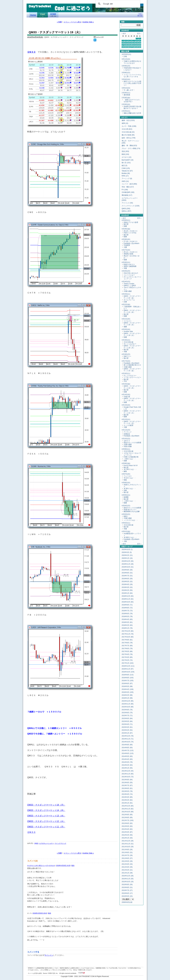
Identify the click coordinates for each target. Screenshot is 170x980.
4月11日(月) (126, 430)
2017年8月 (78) (127, 643)
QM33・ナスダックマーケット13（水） (46, 816)
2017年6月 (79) (127, 649)
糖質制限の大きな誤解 (132, 511)
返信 (73, 865)
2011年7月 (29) (127, 855)
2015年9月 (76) (127, 710)
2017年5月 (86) (127, 651)
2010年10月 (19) (128, 882)
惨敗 (125, 471)
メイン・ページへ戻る (72, 22)
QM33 (36, 843)
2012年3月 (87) (127, 832)
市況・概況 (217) (128, 187)
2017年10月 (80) (128, 637)
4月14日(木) (126, 395)
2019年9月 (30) (127, 570)
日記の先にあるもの (131, 273)
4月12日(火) (126, 419)
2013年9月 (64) (127, 780)
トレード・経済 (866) (129, 184)
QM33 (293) (126, 209)
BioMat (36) (126, 173)
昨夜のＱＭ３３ (129, 264)
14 (134, 43)
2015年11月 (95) (128, 704)
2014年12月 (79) (128, 736)
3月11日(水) (126, 59)
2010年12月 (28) (128, 876)
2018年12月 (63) (128, 596)
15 (137, 43)
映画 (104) (125, 154)
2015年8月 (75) (127, 713)
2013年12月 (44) (128, 771)
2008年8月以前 (127, 902)
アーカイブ (128, 547)
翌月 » (139, 34)
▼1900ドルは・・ (130, 537)
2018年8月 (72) (127, 608)
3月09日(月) (126, 66)
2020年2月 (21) (127, 555)
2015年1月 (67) (127, 733)
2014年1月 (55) (127, 768)
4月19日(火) (126, 340)
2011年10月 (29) (128, 847)
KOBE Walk (53, 15)
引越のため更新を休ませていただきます (132, 62)
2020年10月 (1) (127, 549)
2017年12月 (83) (128, 631)
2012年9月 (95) (127, 815)
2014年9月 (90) (127, 745)
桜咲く (126, 516)
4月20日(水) (126, 329)
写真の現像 (128, 446)
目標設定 (127, 434)
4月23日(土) (126, 294)
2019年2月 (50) (127, 590)
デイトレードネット (33, 15)
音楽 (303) (125, 151)
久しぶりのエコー (130, 376)
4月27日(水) (126, 250)
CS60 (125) (126, 168)
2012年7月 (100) (128, 820)
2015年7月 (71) (127, 716)
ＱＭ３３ (31, 52)
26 (129, 47)
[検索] (117, 4)
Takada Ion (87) (127, 171)
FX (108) (125, 190)
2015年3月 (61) (127, 727)
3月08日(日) (126, 73)
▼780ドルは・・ (130, 489)
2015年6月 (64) (127, 718)
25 (126, 47)
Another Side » (88, 22)
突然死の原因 (128, 254)
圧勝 (125, 302)
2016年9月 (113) (128, 675)
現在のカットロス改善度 (132, 443)
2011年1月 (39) (127, 873)
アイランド (128, 432)
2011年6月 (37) (127, 858)
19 (129, 45)
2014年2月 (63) (127, 765)
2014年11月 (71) (128, 739)
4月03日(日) (126, 514)
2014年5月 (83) (127, 756)
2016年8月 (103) (128, 678)
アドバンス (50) (127, 203)
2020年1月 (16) (127, 558)
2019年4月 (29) (127, 584)
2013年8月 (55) (127, 783)
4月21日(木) (126, 319)
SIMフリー (127, 356)
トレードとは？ (129, 275)
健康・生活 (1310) (128, 120)
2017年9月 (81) (127, 640)
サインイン (49, 955)
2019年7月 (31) (127, 576)
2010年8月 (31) (127, 887)
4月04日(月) (126, 506)
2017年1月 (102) (128, 663)
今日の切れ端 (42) (128, 132)
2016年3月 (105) (128, 692)
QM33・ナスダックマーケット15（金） (132, 370)
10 (123, 43)
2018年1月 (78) (127, 628)
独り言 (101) (126, 163)
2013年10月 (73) (128, 777)
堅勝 (125, 237)
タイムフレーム (129, 300)
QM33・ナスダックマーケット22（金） (132, 297)
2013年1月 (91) (127, 803)
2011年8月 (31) (127, 852)
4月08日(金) (126, 463)
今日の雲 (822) (127, 129)
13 (131, 43)
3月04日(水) (126, 79)
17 (123, 45)
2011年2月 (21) (127, 870)
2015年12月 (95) (128, 701)
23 (140, 45)
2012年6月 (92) (127, 823)
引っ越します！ (129, 90)
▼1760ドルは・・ (130, 469)
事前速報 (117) (127, 195)
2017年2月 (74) (127, 660)
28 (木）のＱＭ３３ (131, 231)
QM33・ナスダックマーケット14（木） (46, 810)
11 (126, 43)
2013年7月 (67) (127, 785)
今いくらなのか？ (130, 344)
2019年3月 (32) (127, 587)
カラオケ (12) (127, 157)
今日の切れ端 (128, 342)
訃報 (125, 56)
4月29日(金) (126, 229)
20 (131, 45)
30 (140, 47)
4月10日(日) (126, 439)
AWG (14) (125, 181)
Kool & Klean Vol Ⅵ (131, 465)
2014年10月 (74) (128, 742)
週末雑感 (127, 95)
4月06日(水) (126, 483)
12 (129, 43)
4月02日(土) (126, 523)
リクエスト (128, 321)
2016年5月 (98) (127, 686)
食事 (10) (125, 123)
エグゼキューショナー (46, 843)
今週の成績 (128, 291)
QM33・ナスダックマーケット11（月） (46, 827)
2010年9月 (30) (127, 885)
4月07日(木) (126, 474)
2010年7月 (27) (127, 890)
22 (137, 45)
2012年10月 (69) (128, 812)
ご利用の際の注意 (140, 15)
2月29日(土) (126, 93)
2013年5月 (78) (127, 791)
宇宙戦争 (127, 245)
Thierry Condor (129, 284)
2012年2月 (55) (127, 835)
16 (140, 43)
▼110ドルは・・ (130, 478)
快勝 (125, 226)
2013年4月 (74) (127, 794)
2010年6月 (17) (127, 893)
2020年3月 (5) (127, 552)
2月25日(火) (126, 111)
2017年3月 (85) (127, 657)
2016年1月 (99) (127, 698)
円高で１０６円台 (130, 233)
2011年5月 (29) (127, 861)
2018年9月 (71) (127, 605)
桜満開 (126, 497)
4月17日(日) (126, 361)
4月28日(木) (126, 239)
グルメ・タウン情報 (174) (131, 148)
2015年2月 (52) (127, 730)
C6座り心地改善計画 (131, 457)
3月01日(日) (126, 88)
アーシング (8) (127, 179)
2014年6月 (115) (128, 753)
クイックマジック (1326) (131, 206)
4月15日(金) (126, 384)
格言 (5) (124, 166)
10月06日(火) (126, 54)
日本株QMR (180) (128, 192)
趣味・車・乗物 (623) (129, 146)
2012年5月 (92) (127, 826)
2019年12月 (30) (128, 561)
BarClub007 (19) (127, 160)
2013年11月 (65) (128, 774)
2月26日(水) (126, 104)
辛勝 (125, 268)
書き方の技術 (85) (128, 135)
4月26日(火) (126, 262)
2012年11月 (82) (128, 809)
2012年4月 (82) (127, 829)
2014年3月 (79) (127, 762)
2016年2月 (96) (127, 695)
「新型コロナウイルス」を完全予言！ (132, 101)
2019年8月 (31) (127, 573)
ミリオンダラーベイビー (132, 377)
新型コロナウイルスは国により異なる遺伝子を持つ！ (132, 83)
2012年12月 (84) (128, 806)
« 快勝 (59, 22)
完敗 (125, 490)
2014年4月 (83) (127, 759)
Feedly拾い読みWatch (131, 243)
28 (134, 47)
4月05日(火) (126, 495)
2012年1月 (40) (127, 838)
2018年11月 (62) (128, 599)
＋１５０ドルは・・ (131, 520)
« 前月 (124, 34)
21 (134, 45)
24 (123, 47)
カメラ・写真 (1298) (129, 126)
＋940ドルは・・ (130, 459)
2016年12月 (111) (128, 666)
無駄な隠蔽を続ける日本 (132, 113)
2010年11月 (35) (128, 879)
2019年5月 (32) (127, 582)
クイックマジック (60, 843)
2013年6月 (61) (127, 788)
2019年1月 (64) (127, 593)
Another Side (128, 331)
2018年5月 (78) (127, 616)
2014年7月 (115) (128, 750)
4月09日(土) (126, 449)
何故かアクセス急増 (131, 222)
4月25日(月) (126, 271)
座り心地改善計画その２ (132, 365)
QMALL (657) (126, 211)
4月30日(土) (126, 220)
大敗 (125, 541)
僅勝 (125, 327)
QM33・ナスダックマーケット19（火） (132, 334)
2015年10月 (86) (128, 707)
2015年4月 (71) (127, 724)
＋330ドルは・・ (130, 501)
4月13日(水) (126, 405)
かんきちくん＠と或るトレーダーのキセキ (41, 865)
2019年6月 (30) (127, 579)
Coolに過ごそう (42, 15)
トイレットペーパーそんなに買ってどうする (132, 76)
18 (126, 45)
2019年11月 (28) (128, 564)
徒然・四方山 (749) (128, 138)
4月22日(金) (126, 304)
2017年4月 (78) (127, 654)
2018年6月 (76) (127, 614)
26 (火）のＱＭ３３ (131, 252)
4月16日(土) (126, 373)
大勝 (125, 247)
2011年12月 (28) (128, 841)
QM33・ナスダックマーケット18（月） (46, 805)
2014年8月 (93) (127, 748)
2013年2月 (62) (127, 800)
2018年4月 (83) (127, 619)
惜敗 (125, 480)
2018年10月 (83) (128, 602)
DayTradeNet (40, 6)
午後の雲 (127, 397)
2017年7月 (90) (127, 646)
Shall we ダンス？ (130, 510)
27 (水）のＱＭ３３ (131, 241)
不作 (125, 381)
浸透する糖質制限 (130, 266)
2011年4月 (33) (127, 864)
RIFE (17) (125, 176)
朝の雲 (126, 224)
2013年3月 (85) (127, 797)
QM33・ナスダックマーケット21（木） (132, 311)
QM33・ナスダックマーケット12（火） (46, 821)
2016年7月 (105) (128, 681)
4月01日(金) (126, 531)
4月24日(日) (126, 282)
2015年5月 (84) (127, 721)
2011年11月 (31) (128, 844)
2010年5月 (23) (127, 896)
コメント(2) (100, 37)
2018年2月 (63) (127, 625)
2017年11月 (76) (128, 634)
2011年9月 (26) (127, 850)
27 (131, 47)
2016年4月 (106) (128, 689)
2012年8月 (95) (127, 818)
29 (137, 47)
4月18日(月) (126, 354)
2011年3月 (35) (127, 867)
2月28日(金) (126, 98)
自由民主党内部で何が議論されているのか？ (132, 107)
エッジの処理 (128, 425)
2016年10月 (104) (128, 672)
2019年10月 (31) (128, 567)
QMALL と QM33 (130, 286)
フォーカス (128, 476)
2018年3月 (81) (127, 622)
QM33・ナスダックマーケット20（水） (132, 324)
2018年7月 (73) (127, 611)
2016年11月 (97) (128, 669)
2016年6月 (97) (127, 683)
